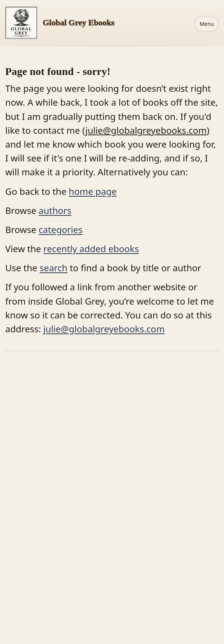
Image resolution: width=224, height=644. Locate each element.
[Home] (60, 23)
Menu (207, 24)
